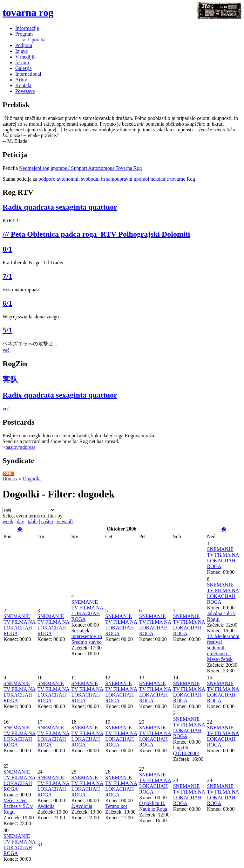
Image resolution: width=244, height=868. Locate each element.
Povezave (25, 91)
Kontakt (24, 85)
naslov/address (20, 447)
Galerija (24, 68)
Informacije (27, 28)
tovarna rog (28, 12)
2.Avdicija (82, 806)
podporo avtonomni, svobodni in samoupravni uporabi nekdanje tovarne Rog (117, 179)
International (28, 74)
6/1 (7, 303)
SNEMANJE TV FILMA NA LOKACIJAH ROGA (223, 558)
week (8, 521)
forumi (22, 62)
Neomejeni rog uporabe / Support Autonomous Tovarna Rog (81, 168)
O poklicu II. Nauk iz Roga (153, 806)
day (20, 521)
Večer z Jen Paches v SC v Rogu (18, 806)
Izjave (21, 51)
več (6, 350)
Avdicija (46, 806)
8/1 (7, 249)
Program (24, 34)
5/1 (7, 330)
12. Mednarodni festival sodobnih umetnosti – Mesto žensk (223, 648)
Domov (10, 479)
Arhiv (21, 80)
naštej (47, 521)
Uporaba (37, 40)
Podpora (24, 45)
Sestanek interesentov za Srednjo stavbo (87, 636)
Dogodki (32, 479)
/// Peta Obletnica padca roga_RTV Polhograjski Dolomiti (96, 234)
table (33, 521)
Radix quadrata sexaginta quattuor (60, 207)
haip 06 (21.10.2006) (186, 750)
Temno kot (116, 806)
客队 (10, 379)
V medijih (25, 57)
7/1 (7, 276)
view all (65, 521)
